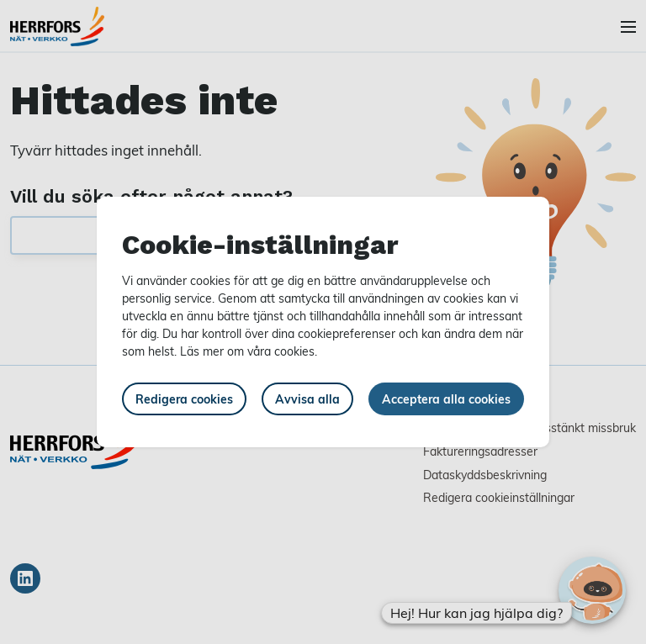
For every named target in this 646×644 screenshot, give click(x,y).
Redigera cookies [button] (184, 399)
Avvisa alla (307, 399)
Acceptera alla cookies (446, 399)
